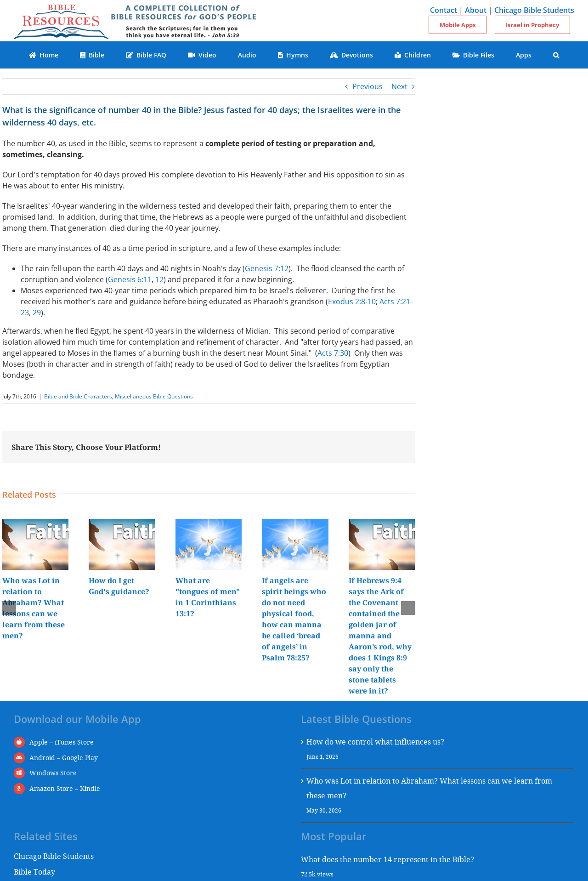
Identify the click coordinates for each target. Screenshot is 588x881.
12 (159, 279)
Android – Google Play (64, 758)
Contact (444, 10)
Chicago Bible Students (534, 10)
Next (399, 86)
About (476, 10)
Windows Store (53, 773)
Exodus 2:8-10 (352, 301)
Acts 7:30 (333, 353)
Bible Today (34, 872)
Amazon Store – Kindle (65, 788)
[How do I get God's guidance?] (122, 524)
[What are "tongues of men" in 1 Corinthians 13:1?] (209, 524)
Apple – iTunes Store (62, 742)
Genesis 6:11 (130, 279)
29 (37, 313)
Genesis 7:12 (267, 268)
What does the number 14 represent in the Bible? (387, 859)
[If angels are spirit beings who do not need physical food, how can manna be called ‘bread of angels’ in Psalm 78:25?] (295, 524)
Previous (367, 86)
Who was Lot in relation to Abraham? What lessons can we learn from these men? (429, 788)
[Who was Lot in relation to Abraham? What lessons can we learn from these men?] (35, 524)
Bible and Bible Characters (78, 396)
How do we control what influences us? (375, 742)
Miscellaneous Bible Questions (154, 396)
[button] (556, 55)
